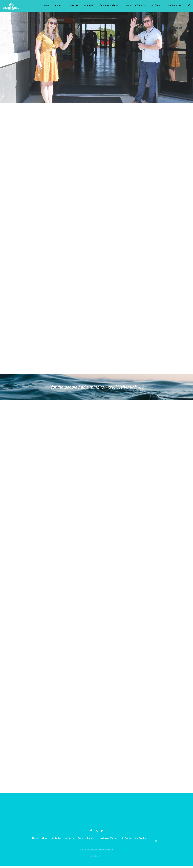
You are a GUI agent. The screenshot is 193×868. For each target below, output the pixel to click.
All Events (157, 6)
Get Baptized (175, 6)
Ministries (73, 6)
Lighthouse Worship (135, 6)
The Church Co (97, 858)
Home (46, 6)
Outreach (89, 6)
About (58, 6)
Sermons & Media (109, 6)
